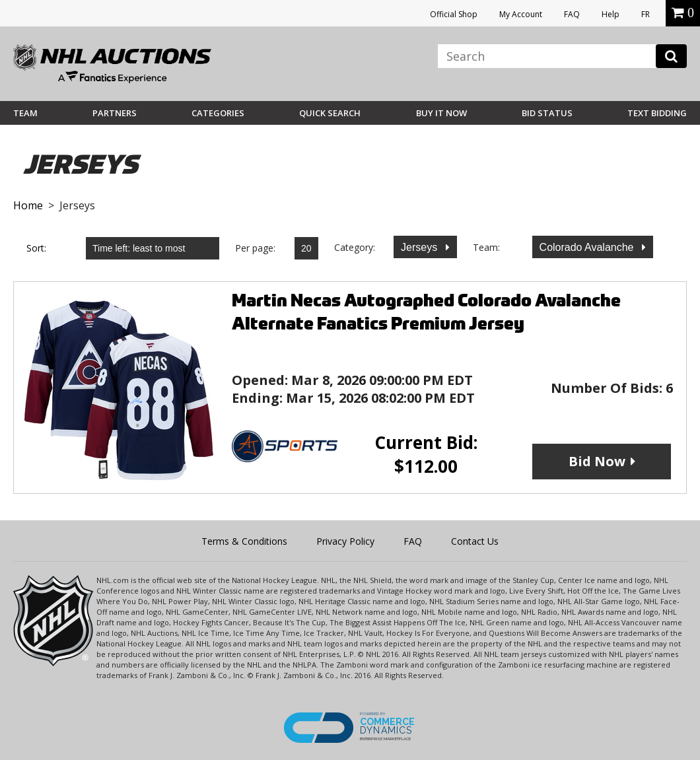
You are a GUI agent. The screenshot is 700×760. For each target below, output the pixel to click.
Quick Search (330, 113)
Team (25, 113)
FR (646, 14)
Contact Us (475, 541)
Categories (218, 113)
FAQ (572, 14)
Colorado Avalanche (588, 247)
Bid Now (597, 461)
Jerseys (421, 247)
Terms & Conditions (244, 541)
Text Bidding (657, 113)
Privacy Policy (345, 541)
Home (28, 205)
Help (611, 14)
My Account (521, 14)
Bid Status (547, 113)
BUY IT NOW (441, 113)
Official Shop (454, 14)
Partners (115, 113)
